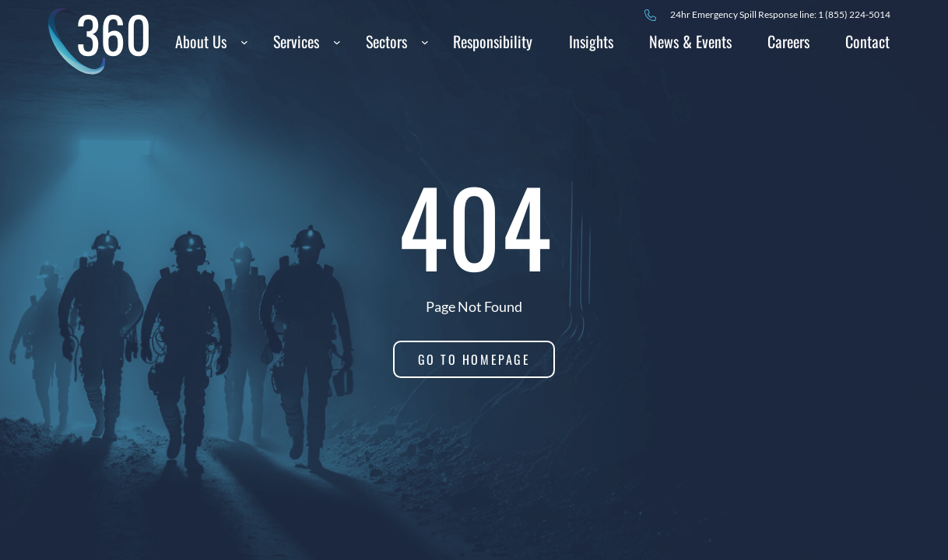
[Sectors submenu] (425, 41)
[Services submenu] (337, 41)
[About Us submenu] (244, 41)
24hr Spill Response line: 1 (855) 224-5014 (780, 14)
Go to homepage (474, 359)
